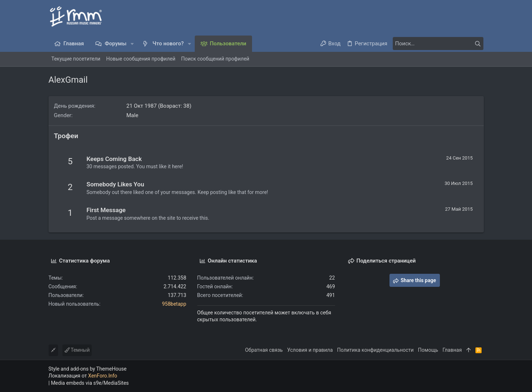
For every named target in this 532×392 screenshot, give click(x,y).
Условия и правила (310, 350)
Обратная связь (264, 350)
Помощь (428, 350)
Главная (452, 350)
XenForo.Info (103, 376)
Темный (77, 350)
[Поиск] (438, 44)
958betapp (174, 304)
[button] (133, 44)
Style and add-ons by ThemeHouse (88, 369)
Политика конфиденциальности (376, 350)
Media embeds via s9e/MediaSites (90, 383)
